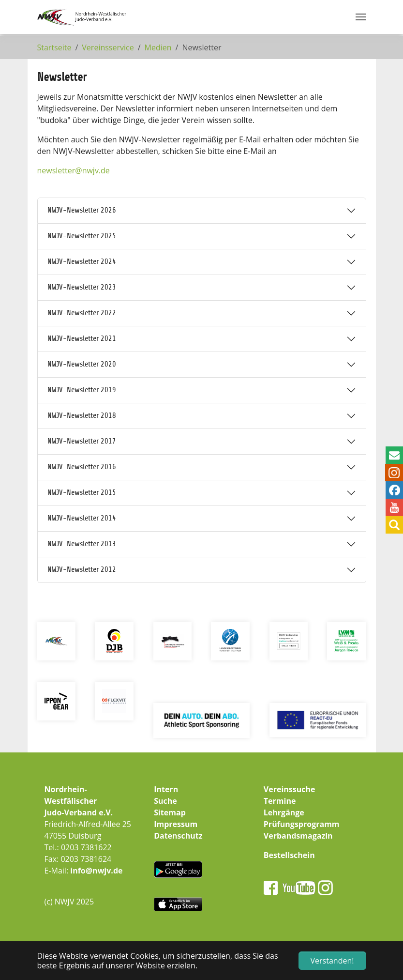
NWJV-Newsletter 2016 (82, 467)
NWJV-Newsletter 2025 (82, 236)
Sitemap (170, 812)
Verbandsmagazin (298, 836)
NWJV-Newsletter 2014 (82, 518)
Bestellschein (289, 855)
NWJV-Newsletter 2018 (82, 415)
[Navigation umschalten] (361, 17)
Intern (166, 789)
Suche (165, 801)
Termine (280, 801)
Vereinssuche (290, 789)
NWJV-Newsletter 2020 (82, 364)
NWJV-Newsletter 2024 (82, 261)
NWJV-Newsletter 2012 (82, 569)
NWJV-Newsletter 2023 (82, 287)
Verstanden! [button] (332, 961)
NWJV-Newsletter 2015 (82, 492)
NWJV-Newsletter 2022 (82, 313)
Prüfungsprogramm (302, 824)
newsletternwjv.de (74, 170)
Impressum (176, 824)
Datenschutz (178, 836)
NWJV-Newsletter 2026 (82, 210)
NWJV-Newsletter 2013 (82, 544)
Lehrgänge (284, 812)
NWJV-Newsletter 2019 (82, 390)
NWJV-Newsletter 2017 (82, 441)
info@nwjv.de (96, 871)
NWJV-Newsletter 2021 (82, 338)
